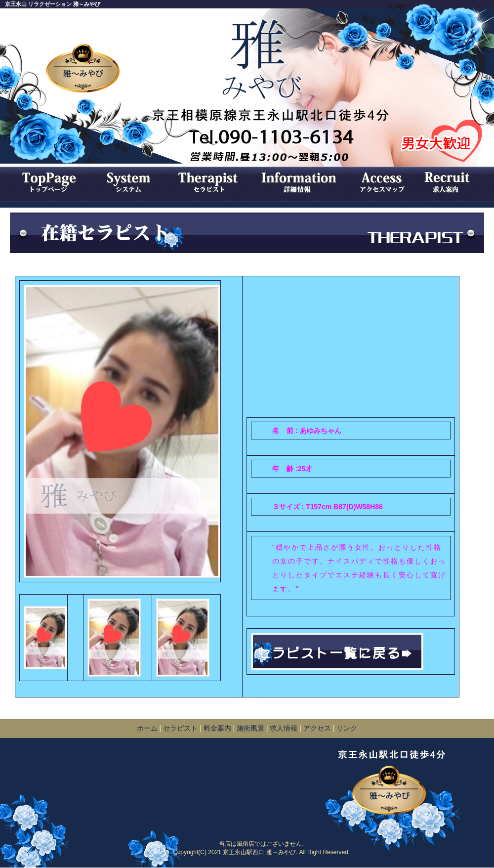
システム (128, 182)
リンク (347, 728)
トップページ (47, 182)
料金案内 (218, 728)
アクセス (317, 728)
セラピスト (210, 182)
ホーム (147, 728)
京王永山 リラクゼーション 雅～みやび (53, 4)
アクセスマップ (383, 182)
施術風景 (250, 728)
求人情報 (452, 182)
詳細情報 (301, 182)
